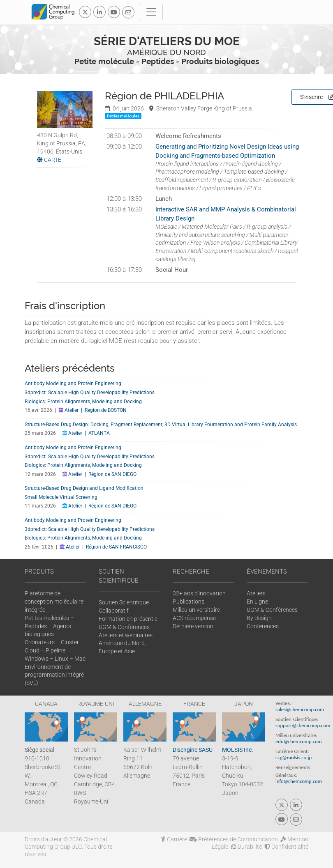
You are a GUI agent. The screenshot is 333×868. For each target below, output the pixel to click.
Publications (188, 602)
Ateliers (256, 593)
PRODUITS (39, 572)
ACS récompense (194, 618)
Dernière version (193, 626)
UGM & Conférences (124, 627)
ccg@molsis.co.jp (294, 757)
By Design (259, 618)
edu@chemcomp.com (299, 741)
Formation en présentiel (129, 619)
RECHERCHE (191, 572)
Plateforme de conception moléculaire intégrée (54, 602)
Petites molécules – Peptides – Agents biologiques (49, 626)
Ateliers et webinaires (126, 635)
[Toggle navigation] (151, 12)
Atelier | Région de (92, 410)
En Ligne (257, 602)
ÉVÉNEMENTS (267, 572)
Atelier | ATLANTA (86, 433)
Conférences (263, 626)
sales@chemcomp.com (300, 709)
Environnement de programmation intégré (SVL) (54, 675)
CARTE (49, 160)
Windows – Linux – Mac (55, 659)
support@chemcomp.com (303, 725)
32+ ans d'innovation (199, 593)
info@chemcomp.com (299, 781)
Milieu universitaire (196, 610)
